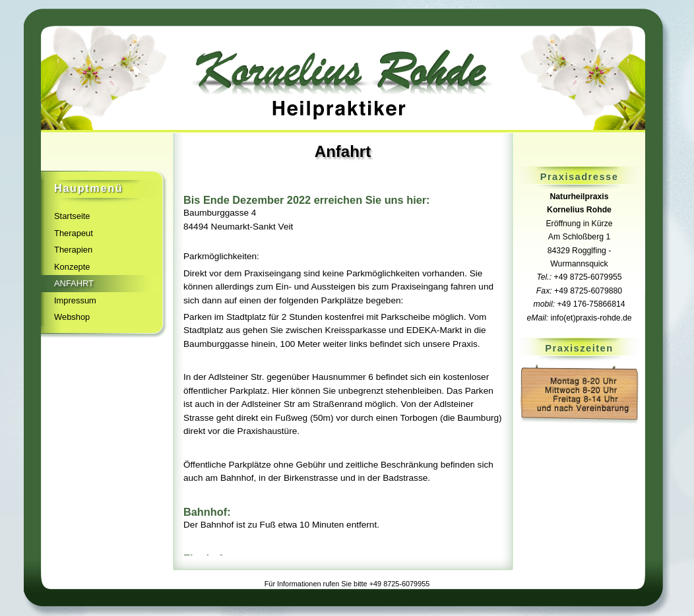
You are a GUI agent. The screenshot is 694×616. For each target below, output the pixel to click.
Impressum (75, 300)
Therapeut (74, 233)
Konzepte (72, 267)
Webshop (72, 317)
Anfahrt (74, 283)
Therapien (73, 250)
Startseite (72, 216)
